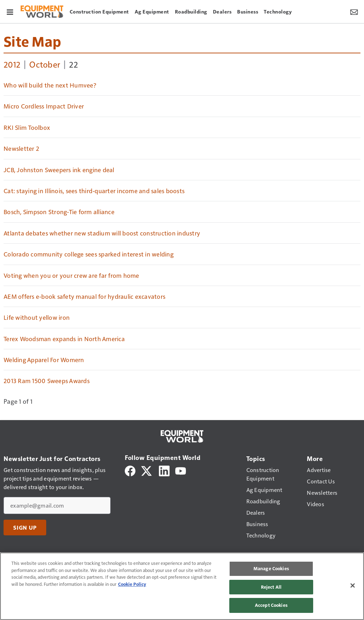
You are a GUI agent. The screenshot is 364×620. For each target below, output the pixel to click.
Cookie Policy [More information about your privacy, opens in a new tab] (132, 584)
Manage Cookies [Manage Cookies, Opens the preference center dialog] (271, 568)
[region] (182, 586)
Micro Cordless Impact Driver (44, 106)
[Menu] (10, 11)
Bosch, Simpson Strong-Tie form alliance (59, 212)
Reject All (271, 587)
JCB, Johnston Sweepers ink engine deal (59, 170)
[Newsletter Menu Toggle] (354, 11)
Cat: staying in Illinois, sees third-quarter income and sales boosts (94, 191)
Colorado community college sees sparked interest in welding (89, 254)
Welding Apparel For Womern (44, 360)
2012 (12, 64)
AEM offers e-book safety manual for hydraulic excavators (84, 296)
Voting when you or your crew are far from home (71, 275)
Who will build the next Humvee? (50, 85)
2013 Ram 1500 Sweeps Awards (47, 381)
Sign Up (25, 528)
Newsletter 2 (21, 148)
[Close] (353, 585)
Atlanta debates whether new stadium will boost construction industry (102, 233)
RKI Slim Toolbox (27, 127)
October (45, 64)
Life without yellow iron (37, 317)
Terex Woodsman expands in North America (64, 339)
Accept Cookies (271, 605)
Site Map (32, 41)
